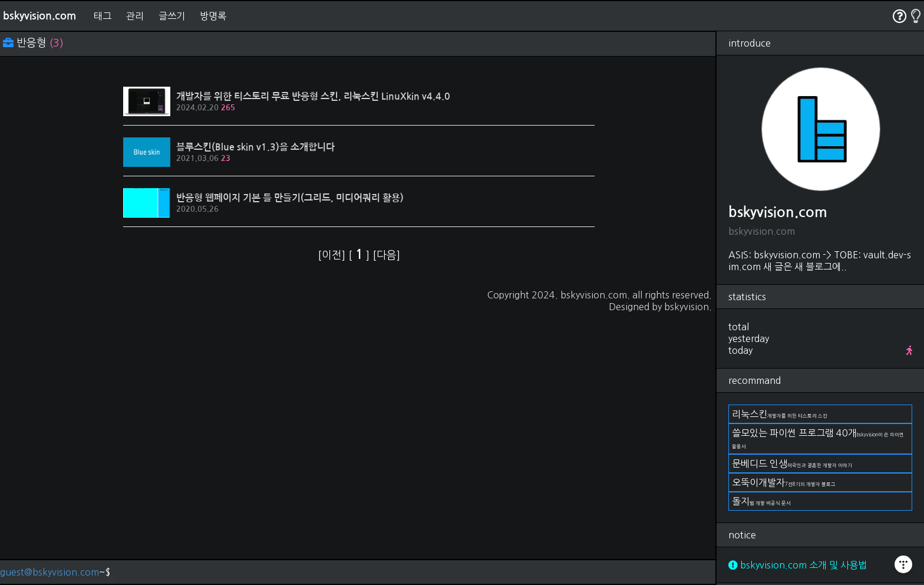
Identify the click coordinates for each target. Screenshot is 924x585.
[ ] (360, 255)
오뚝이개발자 (784, 482)
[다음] (386, 255)
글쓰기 (172, 16)
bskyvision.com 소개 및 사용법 (798, 565)
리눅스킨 (780, 414)
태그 (103, 16)
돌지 (761, 501)
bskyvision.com (39, 16)
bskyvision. (688, 307)
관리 (135, 16)
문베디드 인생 (792, 464)
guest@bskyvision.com (49, 572)
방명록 (213, 16)
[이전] (333, 255)
